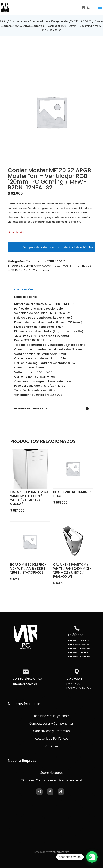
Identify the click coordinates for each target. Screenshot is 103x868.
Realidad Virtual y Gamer (51, 716)
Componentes (60, 21)
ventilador (43, 270)
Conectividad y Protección (51, 731)
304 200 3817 (81, 652)
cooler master (52, 266)
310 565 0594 (81, 644)
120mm (28, 266)
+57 (70, 644)
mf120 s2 (85, 266)
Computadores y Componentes (51, 723)
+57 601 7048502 (78, 640)
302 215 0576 (81, 648)
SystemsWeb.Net (60, 852)
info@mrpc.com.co (25, 684)
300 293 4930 (81, 656)
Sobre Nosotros (51, 773)
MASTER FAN (71, 266)
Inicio (3, 21)
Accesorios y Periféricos (52, 738)
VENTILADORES (81, 21)
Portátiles (52, 746)
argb (38, 266)
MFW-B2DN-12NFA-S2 (21, 270)
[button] (92, 857)
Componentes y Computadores (29, 21)
